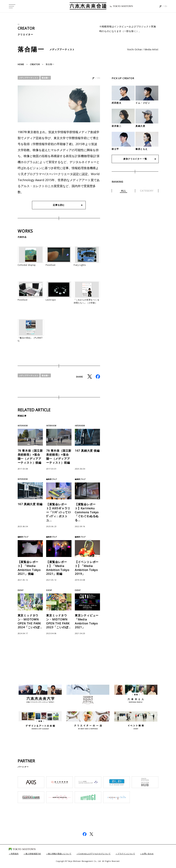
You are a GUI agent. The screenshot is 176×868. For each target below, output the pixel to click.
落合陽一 (48, 78)
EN (166, 7)
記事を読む (59, 205)
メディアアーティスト (30, 78)
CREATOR (27, 28)
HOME (21, 64)
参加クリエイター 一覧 (135, 159)
